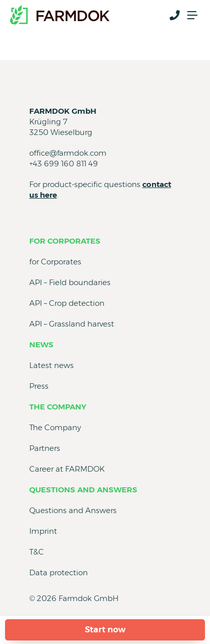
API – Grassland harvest (72, 324)
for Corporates (65, 241)
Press (39, 386)
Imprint (43, 531)
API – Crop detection (67, 303)
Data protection (59, 572)
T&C (37, 552)
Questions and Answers (83, 490)
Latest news (51, 365)
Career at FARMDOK (67, 469)
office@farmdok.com (68, 153)
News (41, 344)
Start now (105, 630)
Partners (45, 448)
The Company (58, 407)
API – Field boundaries (70, 282)
